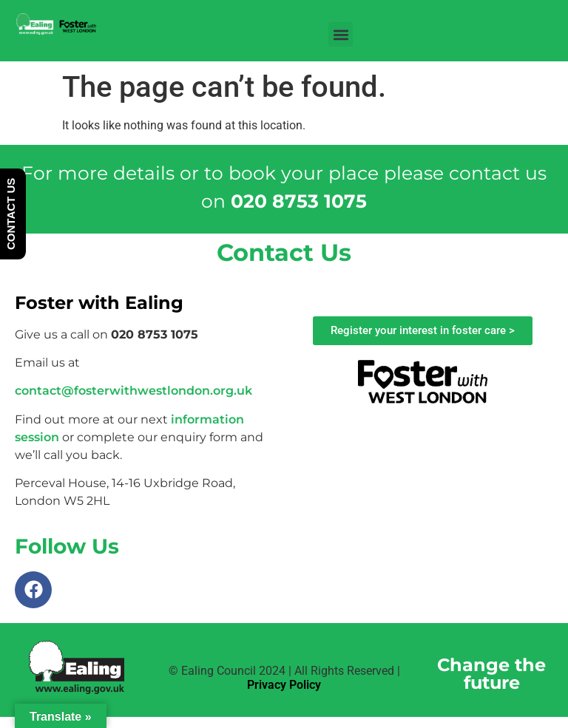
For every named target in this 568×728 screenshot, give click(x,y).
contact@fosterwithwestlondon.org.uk (133, 391)
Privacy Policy (284, 685)
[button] (341, 34)
